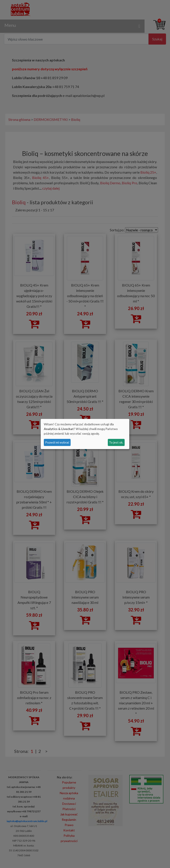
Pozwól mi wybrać (57, 442)
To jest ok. (116, 442)
